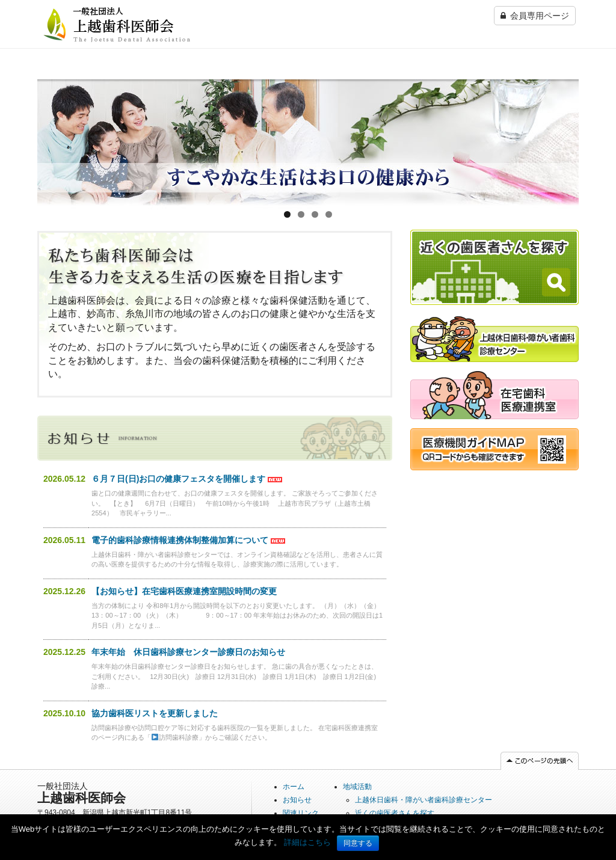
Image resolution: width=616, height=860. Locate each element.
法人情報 (481, 85)
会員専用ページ (535, 16)
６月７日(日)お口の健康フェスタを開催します (178, 479)
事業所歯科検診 (313, 85)
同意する (358, 843)
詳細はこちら (307, 842)
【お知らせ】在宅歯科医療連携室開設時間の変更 (184, 591)
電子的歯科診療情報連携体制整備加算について (180, 540)
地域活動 (357, 787)
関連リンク (540, 85)
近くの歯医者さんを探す (146, 91)
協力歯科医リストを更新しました (155, 713)
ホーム (50, 85)
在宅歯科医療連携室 (397, 85)
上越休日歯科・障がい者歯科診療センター (234, 91)
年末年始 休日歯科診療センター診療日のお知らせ (188, 652)
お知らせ (297, 800)
